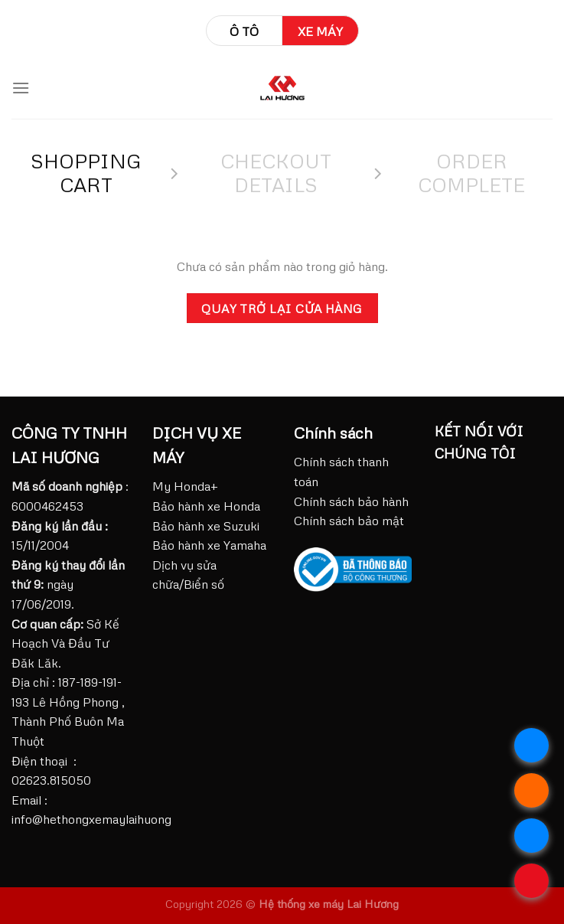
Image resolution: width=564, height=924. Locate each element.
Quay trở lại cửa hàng (282, 308)
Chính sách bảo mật (349, 521)
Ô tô (244, 31)
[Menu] (21, 88)
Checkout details (276, 173)
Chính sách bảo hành (351, 501)
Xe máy (320, 31)
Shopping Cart (86, 173)
